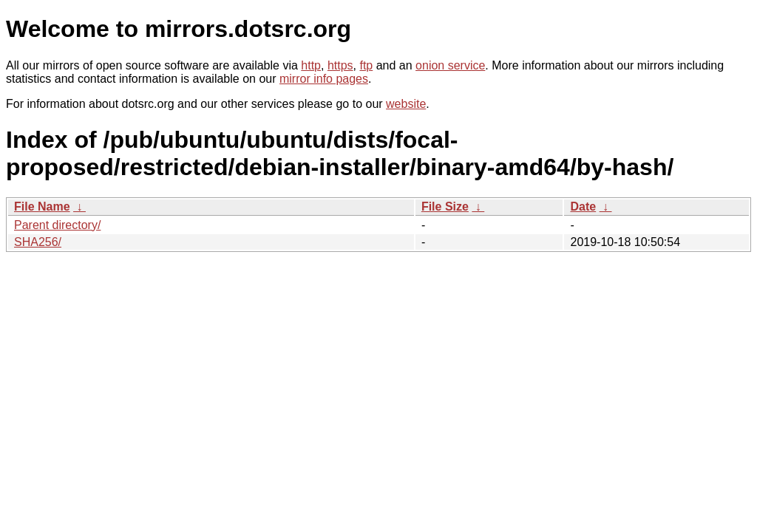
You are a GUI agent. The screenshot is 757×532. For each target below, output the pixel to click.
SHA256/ (38, 242)
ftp (366, 65)
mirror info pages (324, 79)
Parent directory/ (57, 225)
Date (583, 207)
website (406, 104)
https (340, 65)
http (311, 65)
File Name (42, 207)
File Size (445, 207)
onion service (450, 65)
